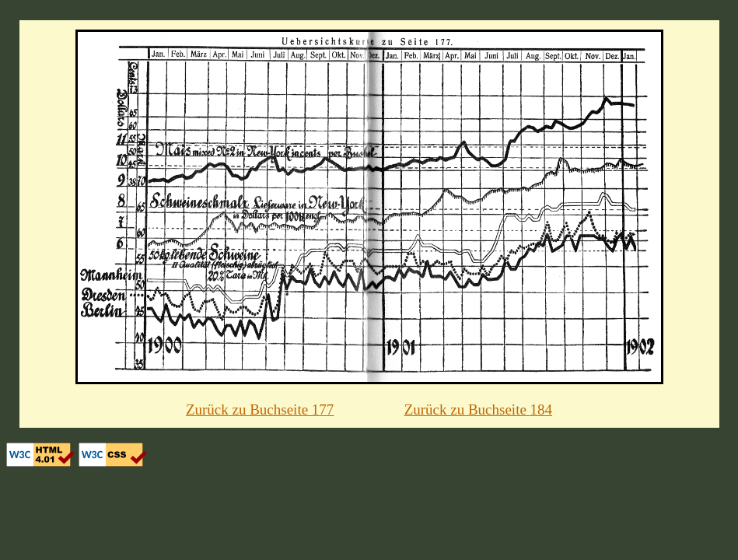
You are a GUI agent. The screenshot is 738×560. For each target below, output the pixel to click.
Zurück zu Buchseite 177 (260, 409)
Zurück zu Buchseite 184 (478, 409)
